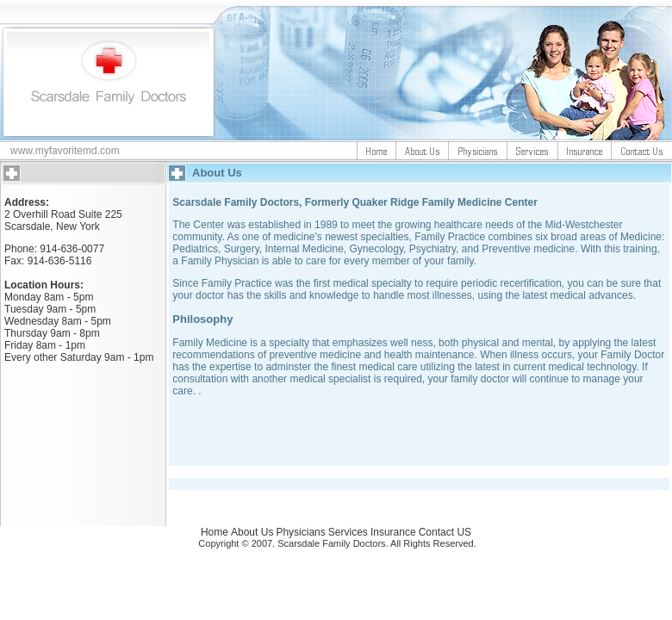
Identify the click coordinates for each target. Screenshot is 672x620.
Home (215, 532)
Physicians (300, 532)
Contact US (445, 532)
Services (348, 532)
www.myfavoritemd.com (65, 151)
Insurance (393, 532)
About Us (252, 532)
